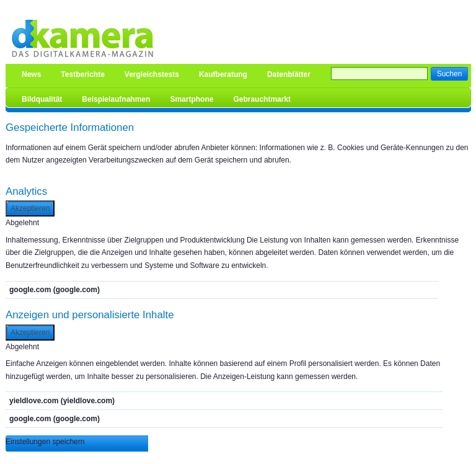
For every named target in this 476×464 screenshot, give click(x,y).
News (31, 74)
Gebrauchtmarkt (262, 99)
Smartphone (192, 99)
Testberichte (82, 74)
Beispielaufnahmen (116, 99)
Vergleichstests (152, 74)
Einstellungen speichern (45, 442)
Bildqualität (42, 99)
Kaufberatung (223, 74)
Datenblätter (289, 74)
